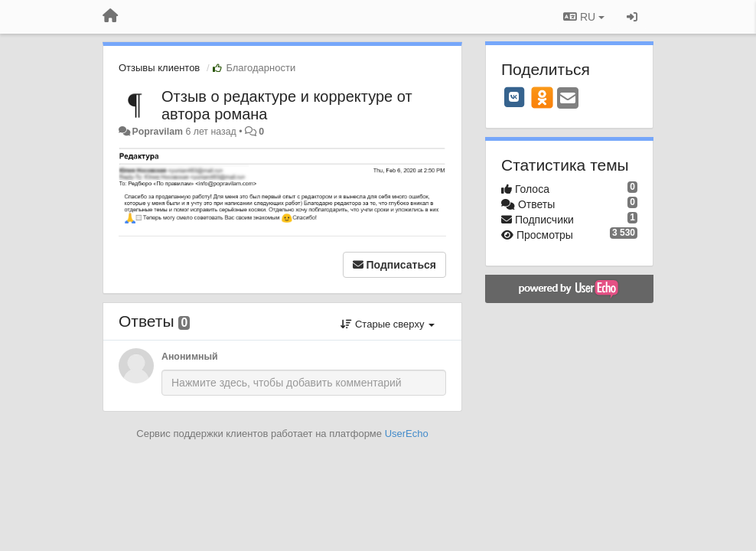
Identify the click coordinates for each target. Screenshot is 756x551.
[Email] (568, 99)
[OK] (542, 97)
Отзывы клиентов (159, 68)
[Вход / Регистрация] (632, 17)
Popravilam (157, 132)
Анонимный (190, 357)
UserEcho (407, 434)
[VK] (514, 97)
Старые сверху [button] (388, 324)
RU (584, 17)
